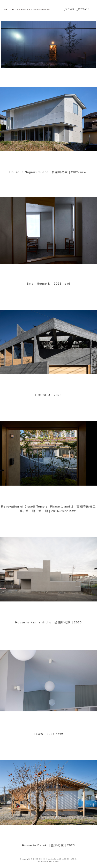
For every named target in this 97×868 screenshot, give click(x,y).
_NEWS (69, 9)
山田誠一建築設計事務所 (27, 9)
